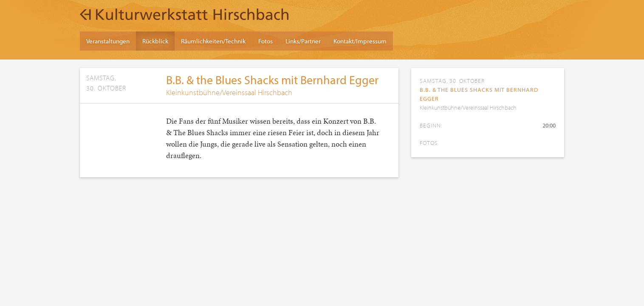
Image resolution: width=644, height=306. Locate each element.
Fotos (266, 41)
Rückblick (155, 41)
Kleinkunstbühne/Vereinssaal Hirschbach (229, 92)
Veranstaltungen (108, 41)
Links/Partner (303, 41)
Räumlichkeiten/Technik (213, 41)
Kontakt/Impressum (360, 41)
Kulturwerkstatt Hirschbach (184, 14)
